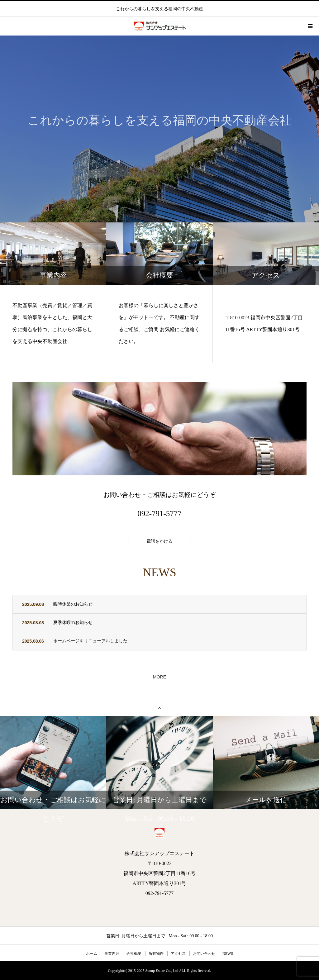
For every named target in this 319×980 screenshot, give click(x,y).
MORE (159, 677)
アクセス (178, 954)
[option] (159, 129)
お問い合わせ (204, 954)
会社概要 (134, 954)
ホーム (92, 954)
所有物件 (156, 954)
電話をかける (159, 541)
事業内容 (112, 954)
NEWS (228, 954)
